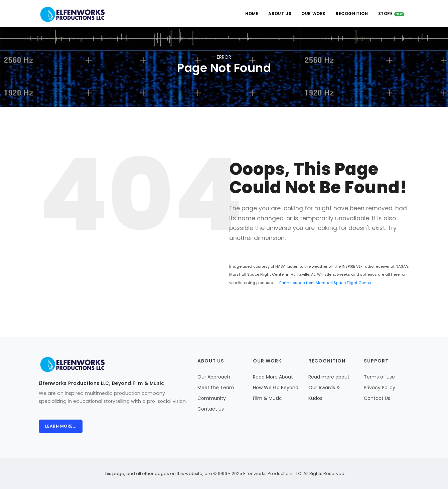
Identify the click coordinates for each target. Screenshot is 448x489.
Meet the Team (216, 388)
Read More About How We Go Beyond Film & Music (276, 388)
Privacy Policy (380, 388)
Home (252, 14)
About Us (280, 14)
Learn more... (61, 426)
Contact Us (211, 409)
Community (212, 398)
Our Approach (214, 377)
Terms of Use (379, 377)
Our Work (314, 14)
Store (391, 14)
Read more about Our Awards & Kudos (329, 388)
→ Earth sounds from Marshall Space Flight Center (323, 283)
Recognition (352, 14)
